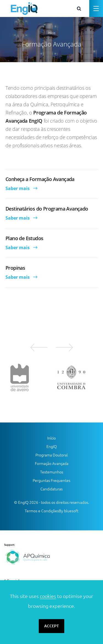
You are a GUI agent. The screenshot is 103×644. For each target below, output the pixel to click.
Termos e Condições (42, 511)
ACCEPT (51, 626)
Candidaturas (51, 489)
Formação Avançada (52, 464)
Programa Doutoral (52, 455)
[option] (26, 377)
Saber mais (18, 188)
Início (52, 33)
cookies (48, 596)
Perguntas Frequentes (51, 481)
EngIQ (52, 447)
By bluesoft (69, 511)
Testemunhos (52, 472)
